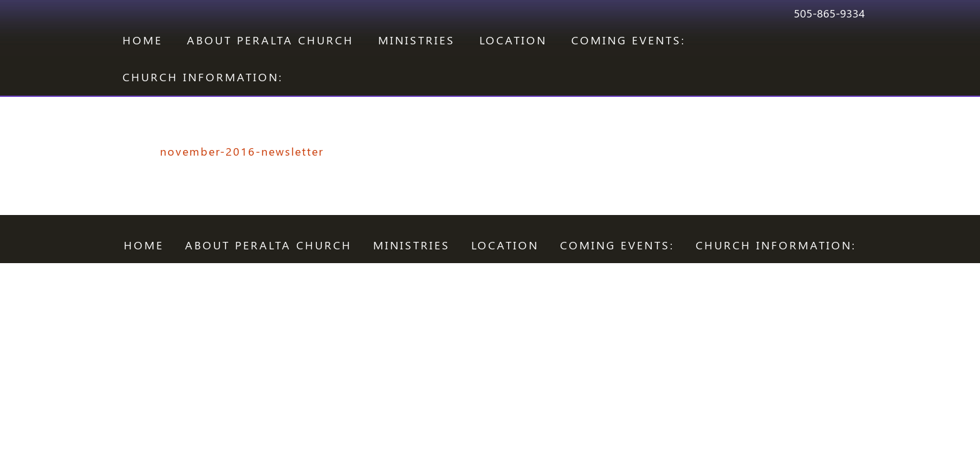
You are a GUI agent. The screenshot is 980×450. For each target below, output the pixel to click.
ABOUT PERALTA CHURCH (270, 40)
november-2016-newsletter (242, 151)
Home (142, 40)
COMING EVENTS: (628, 40)
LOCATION (513, 40)
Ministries (417, 40)
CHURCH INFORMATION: (203, 77)
